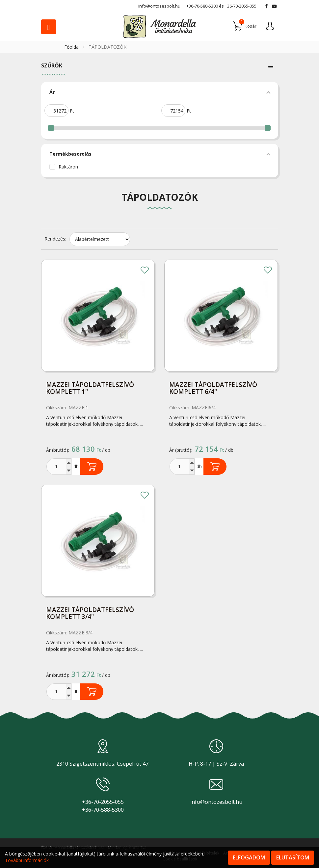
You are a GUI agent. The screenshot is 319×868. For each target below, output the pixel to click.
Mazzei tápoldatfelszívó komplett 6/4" (213, 389)
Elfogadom (249, 857)
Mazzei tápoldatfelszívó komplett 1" (90, 389)
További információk (27, 860)
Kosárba (92, 467)
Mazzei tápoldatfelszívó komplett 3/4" (90, 614)
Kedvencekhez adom (145, 271)
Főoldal (73, 47)
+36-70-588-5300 (202, 6)
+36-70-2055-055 (241, 6)
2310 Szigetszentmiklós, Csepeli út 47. (103, 764)
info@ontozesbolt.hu (216, 802)
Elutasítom (293, 857)
